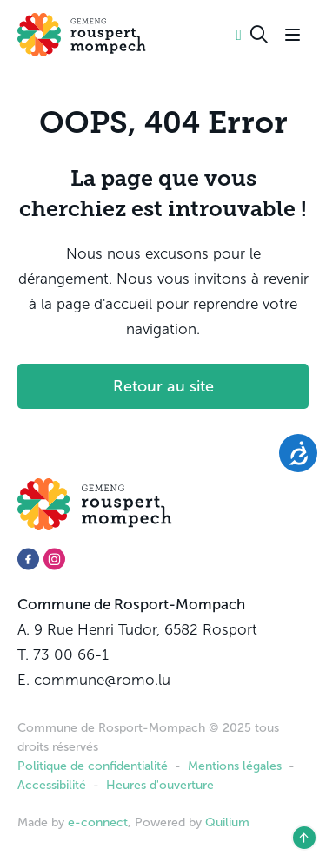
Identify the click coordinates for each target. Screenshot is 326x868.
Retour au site (163, 386)
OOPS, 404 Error (163, 122)
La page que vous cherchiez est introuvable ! (163, 194)
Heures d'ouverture (160, 785)
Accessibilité (52, 785)
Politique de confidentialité (93, 766)
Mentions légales (235, 766)
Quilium (227, 822)
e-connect (98, 822)
